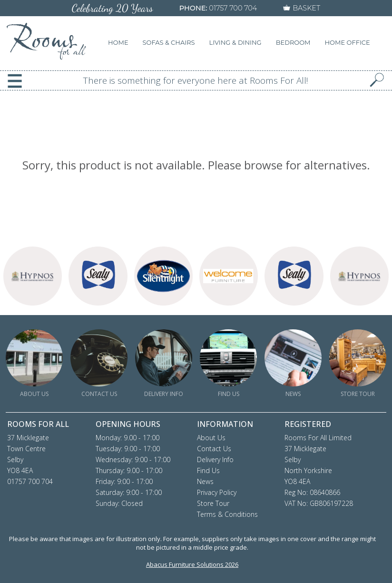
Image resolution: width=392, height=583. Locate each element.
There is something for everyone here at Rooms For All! (196, 80)
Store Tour (213, 503)
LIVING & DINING (235, 42)
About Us (211, 438)
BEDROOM (293, 42)
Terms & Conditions (227, 514)
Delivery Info (215, 459)
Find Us (208, 470)
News (205, 481)
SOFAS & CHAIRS (169, 42)
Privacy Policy (217, 492)
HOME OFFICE (348, 42)
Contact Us (214, 449)
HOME (118, 42)
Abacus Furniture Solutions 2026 (192, 564)
